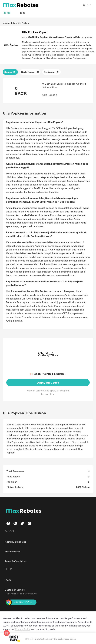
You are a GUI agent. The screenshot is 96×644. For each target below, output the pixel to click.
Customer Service (15, 590)
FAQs (8, 580)
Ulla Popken (23, 23)
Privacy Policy (12, 551)
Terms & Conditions (16, 561)
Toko (13, 23)
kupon (6, 23)
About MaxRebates (15, 542)
